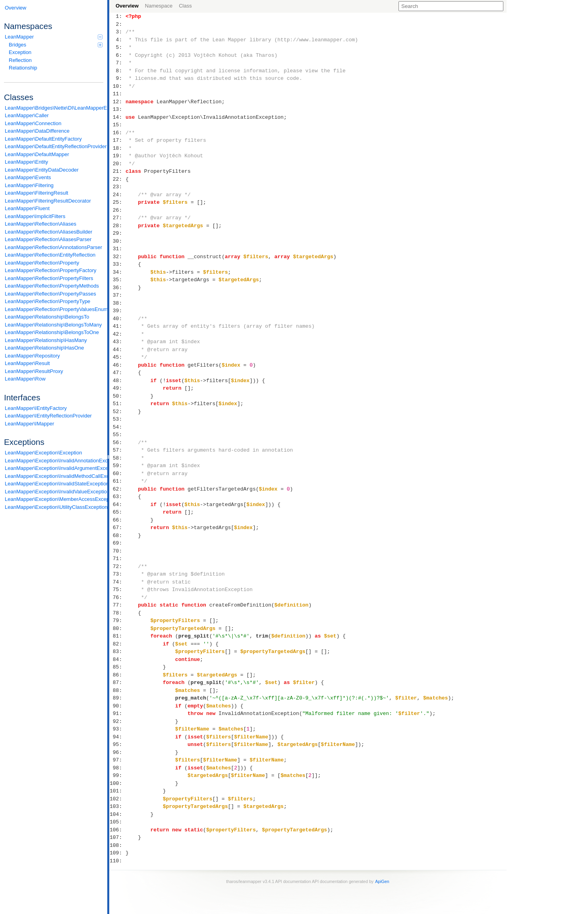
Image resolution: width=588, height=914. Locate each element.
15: (117, 125)
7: (117, 63)
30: (117, 241)
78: (117, 613)
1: (117, 16)
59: (117, 466)
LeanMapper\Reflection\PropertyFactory (51, 270)
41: (117, 326)
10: (117, 86)
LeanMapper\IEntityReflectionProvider (48, 416)
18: (117, 148)
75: (117, 589)
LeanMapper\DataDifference (37, 131)
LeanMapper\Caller (27, 115)
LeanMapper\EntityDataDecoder (42, 170)
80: (117, 628)
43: (117, 342)
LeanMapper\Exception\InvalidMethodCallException (54, 476)
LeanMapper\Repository (32, 356)
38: (117, 303)
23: (117, 187)
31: (117, 249)
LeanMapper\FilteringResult (37, 193)
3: (117, 32)
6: (117, 55)
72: (117, 566)
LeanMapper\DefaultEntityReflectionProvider (54, 146)
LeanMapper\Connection (33, 123)
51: (117, 404)
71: (117, 558)
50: (117, 396)
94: (117, 737)
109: (117, 853)
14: (117, 117)
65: (117, 512)
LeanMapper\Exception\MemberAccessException (54, 499)
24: (117, 195)
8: (117, 71)
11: (117, 94)
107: (117, 837)
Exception (20, 52)
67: (117, 528)
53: (117, 419)
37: (117, 295)
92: (117, 721)
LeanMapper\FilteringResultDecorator (48, 201)
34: (117, 272)
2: (117, 24)
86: (117, 675)
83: (117, 651)
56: (117, 443)
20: (117, 164)
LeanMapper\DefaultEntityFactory (43, 139)
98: (117, 768)
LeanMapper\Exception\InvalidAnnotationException (54, 461)
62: (117, 489)
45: (117, 357)
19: (117, 156)
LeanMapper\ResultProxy (34, 371)
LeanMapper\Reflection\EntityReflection (50, 255)
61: (117, 481)
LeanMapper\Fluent (27, 208)
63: (117, 497)
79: (117, 620)
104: (117, 814)
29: (117, 233)
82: (117, 644)
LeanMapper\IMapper (29, 424)
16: (117, 133)
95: (117, 744)
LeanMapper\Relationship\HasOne (44, 348)
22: (117, 179)
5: (117, 47)
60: (117, 473)
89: (117, 698)
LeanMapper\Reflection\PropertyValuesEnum (54, 309)
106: (117, 830)
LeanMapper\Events (28, 177)
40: (117, 319)
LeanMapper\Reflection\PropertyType (47, 301)
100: (117, 783)
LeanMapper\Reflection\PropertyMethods (52, 286)
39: (117, 311)
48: (117, 381)
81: (117, 636)
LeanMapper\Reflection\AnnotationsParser (53, 247)
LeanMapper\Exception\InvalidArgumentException (54, 468)
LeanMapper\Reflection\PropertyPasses (50, 294)
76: (117, 597)
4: (117, 40)
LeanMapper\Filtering (29, 185)
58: (117, 458)
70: (117, 551)
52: (117, 412)
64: (117, 504)
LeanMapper (54, 37)
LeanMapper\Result (27, 363)
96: (117, 752)
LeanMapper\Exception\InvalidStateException (54, 484)
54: (117, 427)
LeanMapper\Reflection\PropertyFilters (49, 278)
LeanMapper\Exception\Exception (43, 453)
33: (117, 264)
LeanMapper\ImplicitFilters (35, 216)
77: (117, 605)
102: (117, 799)
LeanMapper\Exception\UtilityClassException (54, 507)
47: (117, 373)
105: (117, 822)
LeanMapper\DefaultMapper (37, 154)
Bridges (56, 45)
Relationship (23, 68)
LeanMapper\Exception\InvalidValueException (54, 492)
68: (117, 535)
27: (117, 218)
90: (117, 706)
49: (117, 388)
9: (117, 78)
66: (117, 520)
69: (117, 543)
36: (117, 288)
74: (117, 582)
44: (117, 350)
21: (117, 171)
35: (117, 280)
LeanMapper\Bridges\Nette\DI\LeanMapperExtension (54, 108)
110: (117, 861)
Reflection (20, 60)
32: (117, 257)
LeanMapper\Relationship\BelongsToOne (52, 332)
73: (117, 574)
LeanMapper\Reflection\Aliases (41, 224)
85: (117, 667)
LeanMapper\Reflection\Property (42, 263)
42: (117, 334)
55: (117, 435)
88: (117, 690)
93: (117, 729)
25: (117, 202)
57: (117, 450)
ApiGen (382, 881)
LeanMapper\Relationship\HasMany (46, 340)
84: (117, 659)
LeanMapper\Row (25, 379)
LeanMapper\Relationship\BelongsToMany (53, 325)
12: (117, 102)
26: (117, 210)
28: (117, 226)
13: (117, 109)
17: (117, 140)
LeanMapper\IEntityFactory (36, 408)
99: (117, 775)
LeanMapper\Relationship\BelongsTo (47, 317)
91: (117, 713)
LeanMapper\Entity (26, 162)
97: (117, 760)
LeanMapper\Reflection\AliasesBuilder (48, 232)
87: (117, 682)
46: (117, 365)
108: (117, 845)
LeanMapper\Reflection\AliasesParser (48, 239)
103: (117, 806)
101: (117, 791)
